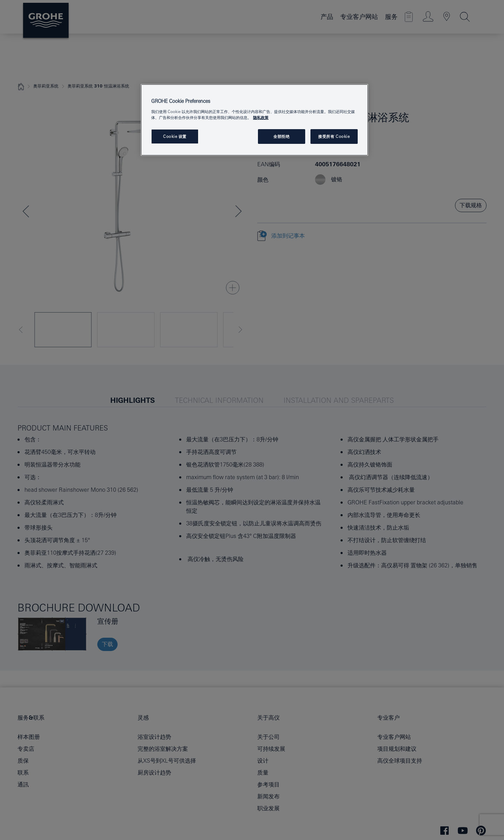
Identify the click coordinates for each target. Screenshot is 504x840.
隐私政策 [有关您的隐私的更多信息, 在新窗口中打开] (261, 117)
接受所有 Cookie (334, 136)
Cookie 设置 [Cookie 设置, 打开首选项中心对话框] (175, 136)
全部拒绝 (281, 136)
